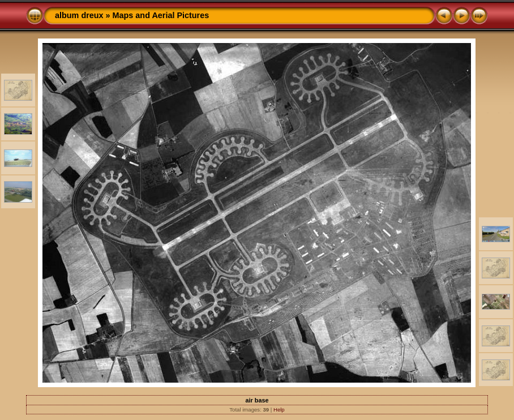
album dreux (79, 15)
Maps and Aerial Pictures (161, 15)
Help (279, 410)
